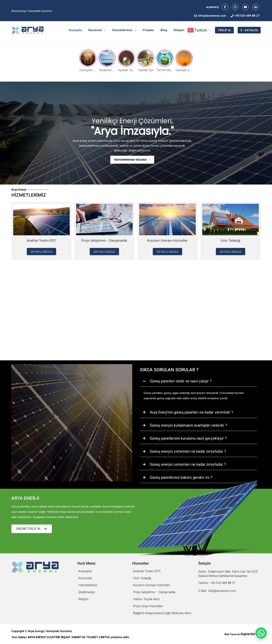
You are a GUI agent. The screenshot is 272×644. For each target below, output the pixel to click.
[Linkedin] (256, 7)
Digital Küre (249, 634)
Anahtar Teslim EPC (41, 241)
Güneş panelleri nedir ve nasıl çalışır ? (181, 381)
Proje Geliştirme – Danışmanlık (104, 241)
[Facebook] (225, 7)
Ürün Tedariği (230, 241)
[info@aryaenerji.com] (210, 16)
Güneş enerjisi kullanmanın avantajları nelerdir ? (188, 425)
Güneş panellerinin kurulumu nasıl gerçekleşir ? (188, 438)
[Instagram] (235, 7)
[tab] (198, 381)
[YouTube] (245, 7)
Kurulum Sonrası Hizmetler (167, 241)
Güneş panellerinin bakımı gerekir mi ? (181, 477)
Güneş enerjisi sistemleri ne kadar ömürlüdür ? (188, 451)
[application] (104, 30)
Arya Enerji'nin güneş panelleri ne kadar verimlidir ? (191, 412)
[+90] (245, 16)
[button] (41, 252)
